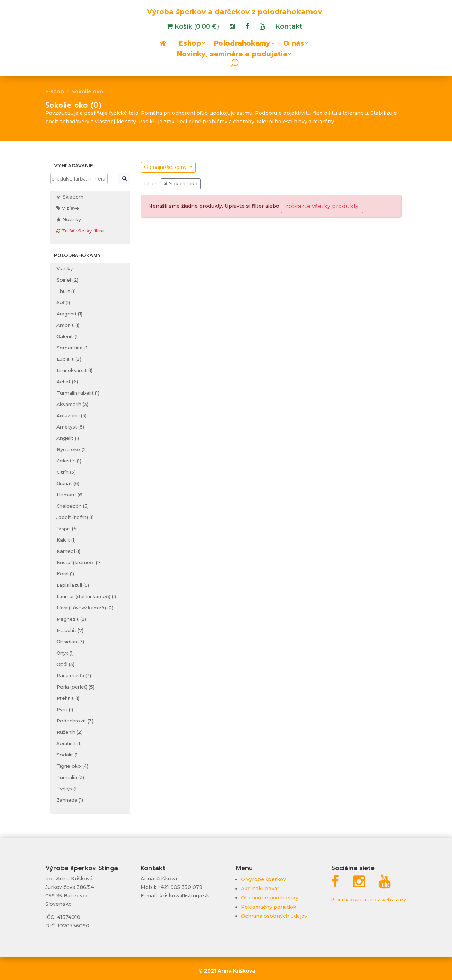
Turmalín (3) (70, 777)
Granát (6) (68, 483)
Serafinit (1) (69, 743)
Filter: (151, 184)
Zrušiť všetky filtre (80, 231)
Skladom (70, 197)
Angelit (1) (68, 438)
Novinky (69, 219)
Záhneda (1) (70, 800)
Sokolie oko (87, 91)
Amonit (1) (68, 325)
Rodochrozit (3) (75, 721)
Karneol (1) (69, 551)
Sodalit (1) (68, 755)
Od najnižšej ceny (166, 167)
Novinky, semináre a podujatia (232, 55)
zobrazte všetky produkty (322, 206)
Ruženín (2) (70, 732)
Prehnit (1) (68, 698)
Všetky (65, 268)
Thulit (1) (66, 291)
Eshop (190, 45)
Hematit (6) (70, 495)
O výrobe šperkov (263, 879)
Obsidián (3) (70, 642)
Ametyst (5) (70, 427)
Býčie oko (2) (72, 449)
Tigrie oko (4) (72, 766)
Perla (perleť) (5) (75, 687)
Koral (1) (65, 574)
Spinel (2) (67, 280)
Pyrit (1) (65, 709)
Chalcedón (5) (73, 506)
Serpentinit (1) (73, 348)
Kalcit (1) (66, 540)
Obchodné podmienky (270, 898)
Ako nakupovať (260, 889)
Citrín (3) (66, 472)
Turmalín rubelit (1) (78, 393)
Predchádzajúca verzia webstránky (369, 900)
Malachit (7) (70, 630)
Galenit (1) (68, 336)
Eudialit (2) (69, 359)
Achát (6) (67, 382)
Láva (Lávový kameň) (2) (85, 608)
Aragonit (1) (69, 314)
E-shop (55, 91)
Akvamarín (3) (72, 404)
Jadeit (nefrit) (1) (75, 517)
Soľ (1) (63, 302)
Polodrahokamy (242, 45)
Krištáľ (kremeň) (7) (79, 562)
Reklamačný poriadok (269, 907)
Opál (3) (66, 664)
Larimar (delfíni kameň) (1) (86, 596)
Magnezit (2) (71, 619)
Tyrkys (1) (67, 789)
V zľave (68, 208)
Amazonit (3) (72, 415)
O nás (294, 45)
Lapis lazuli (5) (73, 585)
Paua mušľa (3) (74, 675)
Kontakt (289, 27)
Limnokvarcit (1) (75, 370)
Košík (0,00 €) (196, 27)
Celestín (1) (69, 461)
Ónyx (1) (65, 653)
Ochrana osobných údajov (274, 916)
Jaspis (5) (67, 529)
